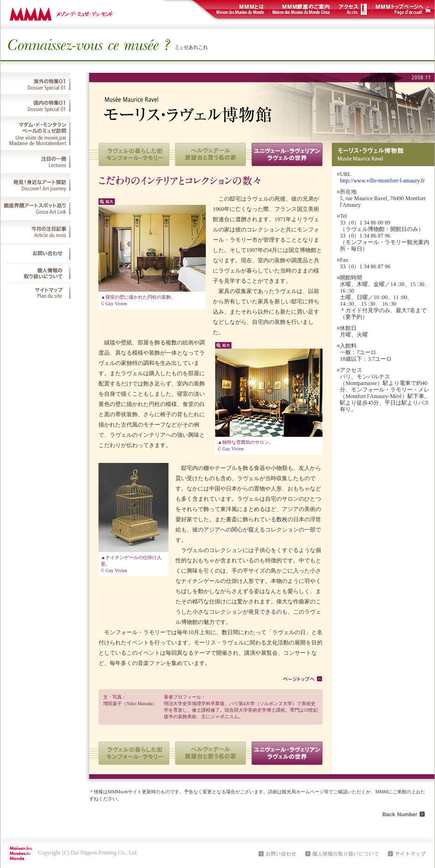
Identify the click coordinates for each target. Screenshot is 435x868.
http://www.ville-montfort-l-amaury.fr (382, 181)
